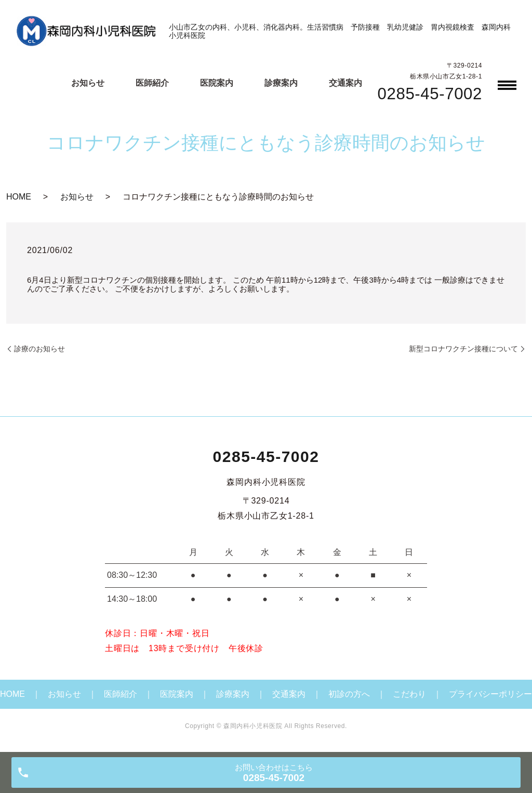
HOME (19, 197)
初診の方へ (349, 694)
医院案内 (217, 83)
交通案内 (345, 83)
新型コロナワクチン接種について (463, 349)
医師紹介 (152, 83)
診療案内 (281, 83)
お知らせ (88, 83)
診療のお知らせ (39, 349)
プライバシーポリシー (490, 694)
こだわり (409, 694)
